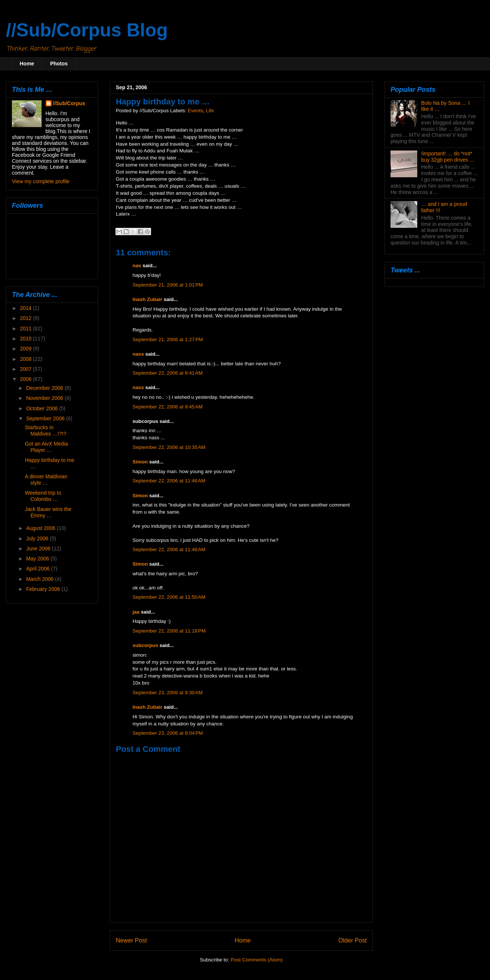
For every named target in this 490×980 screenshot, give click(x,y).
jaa (136, 612)
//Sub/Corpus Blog (87, 30)
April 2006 (38, 569)
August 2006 (41, 528)
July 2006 (38, 538)
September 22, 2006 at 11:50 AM (169, 597)
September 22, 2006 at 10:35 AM (169, 447)
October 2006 (43, 408)
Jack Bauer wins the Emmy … (48, 512)
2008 (27, 359)
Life (210, 111)
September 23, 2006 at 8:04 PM (168, 733)
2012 (27, 318)
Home (27, 64)
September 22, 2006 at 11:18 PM (169, 631)
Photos (59, 64)
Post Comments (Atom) (257, 960)
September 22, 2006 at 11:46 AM (169, 481)
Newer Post (131, 940)
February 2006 (44, 589)
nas (137, 266)
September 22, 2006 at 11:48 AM (169, 549)
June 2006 (39, 549)
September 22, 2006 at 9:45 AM (168, 407)
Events (195, 111)
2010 (27, 339)
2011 (27, 329)
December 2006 (45, 388)
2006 (27, 379)
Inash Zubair (147, 299)
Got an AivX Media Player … (46, 447)
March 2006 (40, 579)
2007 (27, 369)
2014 (27, 308)
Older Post (353, 940)
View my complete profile (41, 181)
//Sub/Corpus (69, 103)
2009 (27, 349)
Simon (140, 462)
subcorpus (145, 645)
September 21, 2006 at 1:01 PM (168, 285)
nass (138, 354)
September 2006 (46, 418)
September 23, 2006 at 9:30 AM (168, 693)
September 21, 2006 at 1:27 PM (168, 339)
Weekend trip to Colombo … (43, 496)
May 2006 (38, 559)
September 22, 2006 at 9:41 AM (168, 373)
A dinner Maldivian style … (46, 480)
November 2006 (45, 398)
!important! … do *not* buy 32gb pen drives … (448, 157)
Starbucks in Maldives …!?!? (45, 431)
